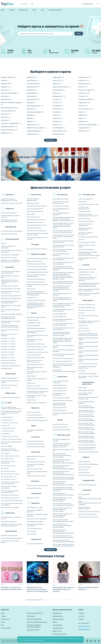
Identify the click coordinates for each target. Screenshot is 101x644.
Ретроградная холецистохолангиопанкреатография (64, 371)
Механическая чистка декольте (36, 220)
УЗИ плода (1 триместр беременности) (85, 225)
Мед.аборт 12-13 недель (8, 344)
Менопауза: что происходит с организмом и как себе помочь (12, 588)
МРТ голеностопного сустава (10, 456)
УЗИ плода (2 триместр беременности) (85, 229)
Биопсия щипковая (84, 494)
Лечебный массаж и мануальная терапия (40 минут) (36, 276)
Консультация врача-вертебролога (12, 231)
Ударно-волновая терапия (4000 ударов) (88, 356)
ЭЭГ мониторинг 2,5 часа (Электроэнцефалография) (87, 420)
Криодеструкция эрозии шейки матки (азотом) (11, 322)
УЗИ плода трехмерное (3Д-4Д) (88, 237)
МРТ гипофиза (5, 453)
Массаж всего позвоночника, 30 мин (38, 352)
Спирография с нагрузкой (86, 390)
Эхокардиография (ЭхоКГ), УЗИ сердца (88, 259)
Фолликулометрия (7, 368)
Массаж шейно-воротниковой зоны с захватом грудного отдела (37, 392)
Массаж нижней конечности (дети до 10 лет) (37, 372)
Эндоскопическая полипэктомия (88, 517)
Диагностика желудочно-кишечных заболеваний (12, 251)
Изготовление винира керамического (59, 394)
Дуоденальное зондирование (10, 255)
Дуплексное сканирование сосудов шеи (63, 450)
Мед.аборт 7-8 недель (8, 352)
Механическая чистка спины (35, 222)
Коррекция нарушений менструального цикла (8, 318)
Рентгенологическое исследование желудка (63, 346)
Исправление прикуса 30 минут (36, 264)
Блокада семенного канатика (87, 269)
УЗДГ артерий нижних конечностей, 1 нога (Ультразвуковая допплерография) (63, 483)
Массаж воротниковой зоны (35, 349)
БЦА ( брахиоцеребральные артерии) (61, 440)
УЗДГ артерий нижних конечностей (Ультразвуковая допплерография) (63, 478)
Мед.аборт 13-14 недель (8, 347)
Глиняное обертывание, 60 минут (37, 206)
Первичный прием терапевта (61, 430)
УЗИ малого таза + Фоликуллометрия (84, 208)
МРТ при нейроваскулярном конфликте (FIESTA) (10, 492)
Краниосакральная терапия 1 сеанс (37, 272)
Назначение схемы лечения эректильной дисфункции (9, 221)
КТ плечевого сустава (8, 431)
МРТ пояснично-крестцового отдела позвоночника (10, 483)
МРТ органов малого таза (9, 477)
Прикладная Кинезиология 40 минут (10, 542)
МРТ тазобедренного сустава (10, 498)
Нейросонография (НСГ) (86, 199)
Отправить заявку (84, 629)
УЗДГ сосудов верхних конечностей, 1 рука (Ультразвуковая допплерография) (63, 531)
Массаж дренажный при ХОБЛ (36, 358)
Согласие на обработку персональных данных (34, 626)
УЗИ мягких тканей (84, 218)
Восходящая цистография (35, 507)
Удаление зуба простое (60, 410)
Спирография (83, 388)
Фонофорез (82, 371)
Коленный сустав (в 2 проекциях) (37, 519)
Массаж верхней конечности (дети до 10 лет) (37, 336)
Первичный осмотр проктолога (36, 476)
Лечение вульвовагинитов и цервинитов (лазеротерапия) (10, 326)
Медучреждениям (58, 619)
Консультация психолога (34, 488)
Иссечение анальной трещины (36, 462)
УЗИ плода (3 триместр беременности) (85, 233)
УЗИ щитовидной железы (86, 249)
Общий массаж (31, 289)
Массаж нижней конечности (35, 365)
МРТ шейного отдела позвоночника (12, 501)
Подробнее (15, 169)
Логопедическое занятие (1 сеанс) (37, 249)
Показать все (50, 140)
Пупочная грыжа (83, 470)
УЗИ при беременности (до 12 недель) (87, 246)
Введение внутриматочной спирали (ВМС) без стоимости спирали (10, 282)
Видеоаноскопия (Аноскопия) (36, 456)
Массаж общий (31, 376)
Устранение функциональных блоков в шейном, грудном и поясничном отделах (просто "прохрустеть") (36, 305)
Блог (43, 10)
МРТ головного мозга (7, 459)
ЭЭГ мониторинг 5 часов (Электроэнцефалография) (87, 433)
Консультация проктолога (35, 469)
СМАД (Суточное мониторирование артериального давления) (12, 525)
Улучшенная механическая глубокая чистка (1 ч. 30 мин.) (37, 234)
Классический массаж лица (35, 209)
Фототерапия (5, 388)
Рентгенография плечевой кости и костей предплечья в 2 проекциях (63, 282)
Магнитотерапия (83, 328)
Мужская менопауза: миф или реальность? (88, 588)
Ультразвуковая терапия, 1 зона (88, 364)
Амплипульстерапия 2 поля (87, 305)
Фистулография (32, 534)
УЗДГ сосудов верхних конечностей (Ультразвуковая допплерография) (62, 526)
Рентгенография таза (59, 316)
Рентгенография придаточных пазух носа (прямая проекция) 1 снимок (62, 299)
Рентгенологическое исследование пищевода (63, 351)
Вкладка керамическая (59, 385)
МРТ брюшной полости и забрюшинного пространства (10, 450)
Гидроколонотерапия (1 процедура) (8, 247)
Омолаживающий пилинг (34, 228)
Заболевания (31, 616)
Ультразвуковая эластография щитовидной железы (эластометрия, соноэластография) (89, 254)
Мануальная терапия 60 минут (36, 282)
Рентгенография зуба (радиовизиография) (59, 404)
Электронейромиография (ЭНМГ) (88, 452)
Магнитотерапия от (84, 331)
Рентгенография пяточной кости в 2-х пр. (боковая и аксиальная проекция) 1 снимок (63, 305)
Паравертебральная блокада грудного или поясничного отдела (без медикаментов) (37, 293)
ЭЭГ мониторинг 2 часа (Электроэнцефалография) (87, 415)
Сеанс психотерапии (33, 498)
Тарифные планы (58, 616)
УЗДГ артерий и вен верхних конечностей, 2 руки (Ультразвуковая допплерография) (63, 467)
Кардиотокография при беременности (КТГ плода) (9, 200)
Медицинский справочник (35, 613)
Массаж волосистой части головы (37, 347)
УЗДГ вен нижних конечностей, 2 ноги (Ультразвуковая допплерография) (62, 515)
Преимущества (57, 613)
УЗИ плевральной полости (86, 221)
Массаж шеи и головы (33, 217)
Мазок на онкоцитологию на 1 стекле (10, 331)
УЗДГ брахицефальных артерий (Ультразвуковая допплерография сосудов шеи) (63, 489)
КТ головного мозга (7, 420)
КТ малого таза (6, 425)
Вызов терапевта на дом (60, 424)
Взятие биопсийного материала (11, 289)
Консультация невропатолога (36, 418)
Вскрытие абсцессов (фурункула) (89, 464)
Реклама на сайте (58, 628)
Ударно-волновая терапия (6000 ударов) (88, 360)
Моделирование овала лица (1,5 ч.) (37, 225)
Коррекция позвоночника (9, 234)
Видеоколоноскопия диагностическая (85, 508)
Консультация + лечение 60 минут (37, 267)
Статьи (3, 585)
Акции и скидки (6, 628)
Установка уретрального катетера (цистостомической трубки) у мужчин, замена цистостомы (89, 285)
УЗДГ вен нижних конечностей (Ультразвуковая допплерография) (63, 504)
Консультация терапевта (60, 427)
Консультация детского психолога (37, 485)
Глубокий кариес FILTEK (60, 391)
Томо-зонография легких (34, 529)
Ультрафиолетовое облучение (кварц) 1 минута (87, 367)
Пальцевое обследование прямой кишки (37, 472)
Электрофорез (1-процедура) (87, 373)
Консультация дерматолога (9, 378)
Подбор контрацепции (8, 363)
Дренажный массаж (33, 320)
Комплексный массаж (33, 326)
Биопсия (4, 243)
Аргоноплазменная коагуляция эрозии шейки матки (10, 272)
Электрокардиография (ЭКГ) (87, 445)
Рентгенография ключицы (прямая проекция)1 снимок (63, 242)
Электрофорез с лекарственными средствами (89, 377)
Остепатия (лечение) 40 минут (36, 444)
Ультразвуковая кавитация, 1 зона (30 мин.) (37, 238)
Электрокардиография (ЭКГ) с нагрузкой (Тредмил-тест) (88, 448)
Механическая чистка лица (9, 385)
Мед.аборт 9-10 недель (8, 358)
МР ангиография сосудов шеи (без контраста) (11, 443)
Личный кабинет (88, 4)
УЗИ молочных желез (85, 211)
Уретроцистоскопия (85, 275)
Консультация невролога (34, 415)
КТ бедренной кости (7, 417)
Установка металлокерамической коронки (63, 414)
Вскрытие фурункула (85, 467)
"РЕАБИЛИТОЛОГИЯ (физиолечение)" (33, 200)
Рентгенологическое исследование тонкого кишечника (63, 355)
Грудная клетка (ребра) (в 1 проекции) (35, 511)
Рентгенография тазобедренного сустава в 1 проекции (63, 320)
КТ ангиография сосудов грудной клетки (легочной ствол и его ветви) (11, 413)
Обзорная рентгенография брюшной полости (61, 202)
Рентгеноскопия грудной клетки (62, 361)
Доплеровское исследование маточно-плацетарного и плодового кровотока (61, 445)
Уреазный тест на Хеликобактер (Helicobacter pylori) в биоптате (11, 261)
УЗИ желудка (82, 202)
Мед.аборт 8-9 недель (8, 355)
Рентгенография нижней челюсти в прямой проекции (63, 263)
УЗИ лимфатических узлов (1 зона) (89, 204)
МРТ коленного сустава (8, 466)
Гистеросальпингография (60, 199)
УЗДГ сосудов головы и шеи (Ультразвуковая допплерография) (63, 541)
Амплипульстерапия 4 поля (87, 310)
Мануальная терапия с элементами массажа (37, 285)
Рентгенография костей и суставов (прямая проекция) (63, 246)
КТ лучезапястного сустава (9, 423)
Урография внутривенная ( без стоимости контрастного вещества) (88, 279)
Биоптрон (81, 318)
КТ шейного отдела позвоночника (11, 439)
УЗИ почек (81, 240)
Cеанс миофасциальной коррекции (37, 258)
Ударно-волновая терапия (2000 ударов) (88, 347)
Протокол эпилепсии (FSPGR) (10, 508)
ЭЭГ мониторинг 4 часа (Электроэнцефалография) (87, 428)
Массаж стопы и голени (34, 386)
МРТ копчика (5, 468)
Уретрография (31, 531)
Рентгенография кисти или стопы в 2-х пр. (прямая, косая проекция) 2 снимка (63, 237)
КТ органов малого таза (8, 428)
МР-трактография (7, 446)
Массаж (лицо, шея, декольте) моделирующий (36, 332)
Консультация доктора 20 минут (37, 269)
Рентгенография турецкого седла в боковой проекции (63, 329)
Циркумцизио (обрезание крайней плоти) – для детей (89, 294)
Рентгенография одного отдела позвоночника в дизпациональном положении (63, 268)
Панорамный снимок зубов (61, 206)
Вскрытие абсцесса (84, 461)
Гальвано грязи (83, 325)
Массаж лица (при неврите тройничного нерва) (35, 361)
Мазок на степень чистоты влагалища (9, 335)
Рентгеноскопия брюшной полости (63, 358)
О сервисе (81, 613)
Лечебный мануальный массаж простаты (10, 216)
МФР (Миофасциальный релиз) (36, 328)
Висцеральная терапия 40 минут (37, 317)
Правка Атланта (32, 298)
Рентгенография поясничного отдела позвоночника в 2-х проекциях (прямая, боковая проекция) (62, 288)
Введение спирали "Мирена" (9, 286)
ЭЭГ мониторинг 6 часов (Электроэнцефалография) (87, 437)
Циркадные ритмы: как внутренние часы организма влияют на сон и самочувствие (37, 589)
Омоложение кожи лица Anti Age (36, 231)
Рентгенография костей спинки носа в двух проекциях (62, 250)
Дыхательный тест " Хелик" (9, 257)
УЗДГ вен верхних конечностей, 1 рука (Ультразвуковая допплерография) (63, 499)
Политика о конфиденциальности (37, 622)
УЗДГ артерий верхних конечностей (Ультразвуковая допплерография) (62, 455)
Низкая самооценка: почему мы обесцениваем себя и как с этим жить (63, 589)
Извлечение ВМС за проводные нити (10, 311)
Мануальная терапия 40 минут (36, 279)
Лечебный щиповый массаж (35, 211)
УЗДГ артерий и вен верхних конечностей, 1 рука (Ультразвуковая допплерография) (63, 461)
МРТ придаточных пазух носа (10, 495)
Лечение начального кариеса (61, 398)
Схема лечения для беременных (10, 366)
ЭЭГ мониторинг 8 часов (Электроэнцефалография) (87, 441)
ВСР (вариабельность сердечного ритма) (11, 518)
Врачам (55, 622)
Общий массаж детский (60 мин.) (37, 403)
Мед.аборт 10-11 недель (8, 338)
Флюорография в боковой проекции (86, 402)
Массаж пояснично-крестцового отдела (37, 380)
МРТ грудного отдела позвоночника (8, 462)
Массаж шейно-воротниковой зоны (37, 388)
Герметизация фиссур (59, 388)
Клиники (12, 10)
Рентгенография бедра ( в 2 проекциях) (61, 214)
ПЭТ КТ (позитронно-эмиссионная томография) (12, 504)
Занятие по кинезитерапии (9, 535)
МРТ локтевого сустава (8, 471)
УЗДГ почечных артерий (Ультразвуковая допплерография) (63, 520)
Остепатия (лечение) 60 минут (36, 447)
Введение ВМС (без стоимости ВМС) (10, 277)
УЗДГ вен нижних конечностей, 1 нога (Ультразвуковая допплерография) (62, 509)
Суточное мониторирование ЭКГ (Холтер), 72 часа (88, 398)
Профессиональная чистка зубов (63, 401)
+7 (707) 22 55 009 (84, 626)
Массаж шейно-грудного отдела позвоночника (37, 396)
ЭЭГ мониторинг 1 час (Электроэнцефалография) (87, 407)
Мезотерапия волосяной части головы (10, 382)
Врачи (3, 10)
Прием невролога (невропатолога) (37, 420)
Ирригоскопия (31, 459)
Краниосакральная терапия (35, 441)
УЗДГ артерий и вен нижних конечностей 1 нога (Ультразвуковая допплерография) (63, 473)
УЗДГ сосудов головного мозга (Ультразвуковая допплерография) (63, 537)
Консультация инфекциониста (10, 397)
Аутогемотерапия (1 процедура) (88, 316)
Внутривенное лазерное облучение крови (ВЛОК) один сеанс (89, 322)
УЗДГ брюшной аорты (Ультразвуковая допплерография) (63, 494)
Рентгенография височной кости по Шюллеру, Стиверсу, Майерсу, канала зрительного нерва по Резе (63, 219)
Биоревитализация (33, 203)
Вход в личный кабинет (60, 634)
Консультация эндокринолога (87, 485)
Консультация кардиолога (9, 521)
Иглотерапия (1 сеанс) (33, 412)
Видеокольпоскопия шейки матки (11, 296)
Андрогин (81, 313)
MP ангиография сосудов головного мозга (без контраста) (11, 408)
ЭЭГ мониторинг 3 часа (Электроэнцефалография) (87, 424)
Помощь (81, 619)
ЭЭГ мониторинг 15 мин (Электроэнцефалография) (87, 411)
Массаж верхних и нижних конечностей (35, 340)
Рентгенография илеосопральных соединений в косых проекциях (63, 231)
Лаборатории (23, 10)
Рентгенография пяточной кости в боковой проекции (63, 310)
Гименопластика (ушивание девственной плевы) (9, 302)
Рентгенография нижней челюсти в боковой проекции (63, 259)
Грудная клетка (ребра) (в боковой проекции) (37, 515)
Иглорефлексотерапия (34, 323)
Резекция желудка (84, 472)
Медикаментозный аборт (9, 360)
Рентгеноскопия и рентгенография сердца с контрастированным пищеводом (63, 365)
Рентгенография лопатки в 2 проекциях (61, 255)
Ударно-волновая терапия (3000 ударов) (88, 352)
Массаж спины (31, 383)
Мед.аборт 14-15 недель (8, 349)
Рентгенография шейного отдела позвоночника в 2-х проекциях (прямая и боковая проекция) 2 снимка (63, 340)
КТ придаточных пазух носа (9, 436)
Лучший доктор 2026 (55, 10)
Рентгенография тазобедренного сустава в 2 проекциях (63, 324)
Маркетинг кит (57, 631)
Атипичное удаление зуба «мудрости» (60, 382)
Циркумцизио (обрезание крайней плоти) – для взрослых (89, 290)
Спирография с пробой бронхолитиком (85, 394)
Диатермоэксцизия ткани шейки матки (11, 306)
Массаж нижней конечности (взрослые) (35, 368)
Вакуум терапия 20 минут (34, 261)
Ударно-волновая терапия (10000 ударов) (88, 343)
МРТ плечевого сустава (8, 479)
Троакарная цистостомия (86, 272)
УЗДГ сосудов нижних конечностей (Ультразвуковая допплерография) (63, 545)
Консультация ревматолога (35, 544)
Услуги (34, 10)
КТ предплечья (6, 434)
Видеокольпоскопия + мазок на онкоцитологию (10, 292)
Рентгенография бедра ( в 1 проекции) (61, 209)
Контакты (81, 616)
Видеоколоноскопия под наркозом (89, 512)
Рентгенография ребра (60, 314)
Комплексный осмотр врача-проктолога (36, 465)
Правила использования (34, 619)
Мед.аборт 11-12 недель (8, 341)
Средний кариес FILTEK (60, 408)
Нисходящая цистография (35, 521)
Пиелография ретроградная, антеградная (35, 525)
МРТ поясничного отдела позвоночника (9, 487)
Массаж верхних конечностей (36, 344)
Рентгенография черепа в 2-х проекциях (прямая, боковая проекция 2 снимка (61, 334)
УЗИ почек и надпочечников (87, 242)
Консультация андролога (9, 213)
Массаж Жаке (31, 214)
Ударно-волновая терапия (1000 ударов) (88, 339)
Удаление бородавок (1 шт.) (87, 475)
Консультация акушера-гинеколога (12, 203)
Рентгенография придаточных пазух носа (62, 294)
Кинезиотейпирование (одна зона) (12, 538)
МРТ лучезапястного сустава (10, 474)
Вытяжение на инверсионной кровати (36, 431)
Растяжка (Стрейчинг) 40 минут (36, 300)
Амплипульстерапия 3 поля (87, 307)
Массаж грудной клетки (34, 355)
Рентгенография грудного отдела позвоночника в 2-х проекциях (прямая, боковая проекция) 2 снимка (63, 226)
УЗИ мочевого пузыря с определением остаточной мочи (88, 215)
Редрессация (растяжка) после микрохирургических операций (88, 334)
